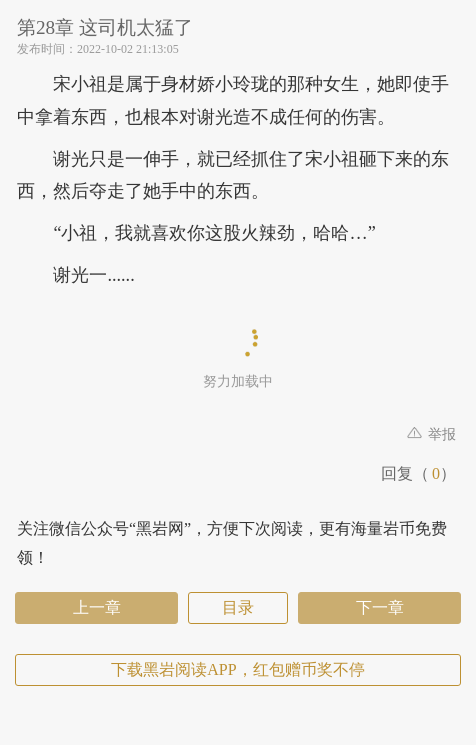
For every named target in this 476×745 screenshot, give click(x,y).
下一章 (380, 607)
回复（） (418, 473)
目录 (238, 607)
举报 (432, 434)
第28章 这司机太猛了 (126, 27)
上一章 (97, 607)
